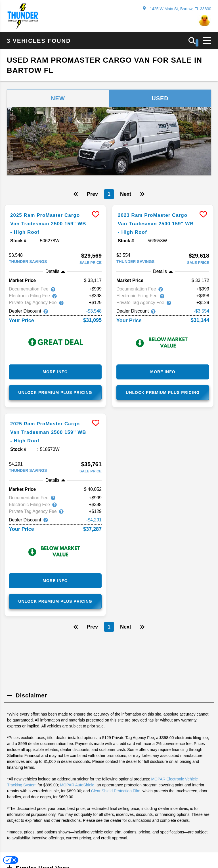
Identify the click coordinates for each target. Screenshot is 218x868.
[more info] (55, 206)
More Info (55, 372)
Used (160, 98)
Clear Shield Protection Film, (116, 791)
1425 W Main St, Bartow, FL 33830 (177, 9)
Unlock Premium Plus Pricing (55, 392)
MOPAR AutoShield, (78, 785)
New (58, 98)
